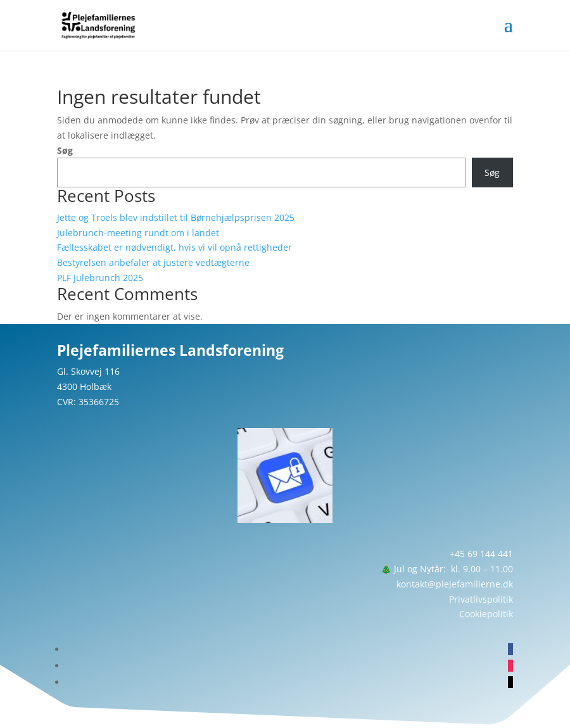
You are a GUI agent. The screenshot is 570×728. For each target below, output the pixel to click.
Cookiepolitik (486, 614)
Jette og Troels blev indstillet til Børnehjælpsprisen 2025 (176, 217)
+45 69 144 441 (481, 554)
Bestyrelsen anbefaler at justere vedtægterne (153, 262)
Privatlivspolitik (481, 599)
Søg (65, 150)
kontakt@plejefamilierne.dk (455, 584)
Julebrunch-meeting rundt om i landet (138, 233)
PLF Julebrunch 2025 (100, 278)
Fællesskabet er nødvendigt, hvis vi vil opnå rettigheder (174, 247)
